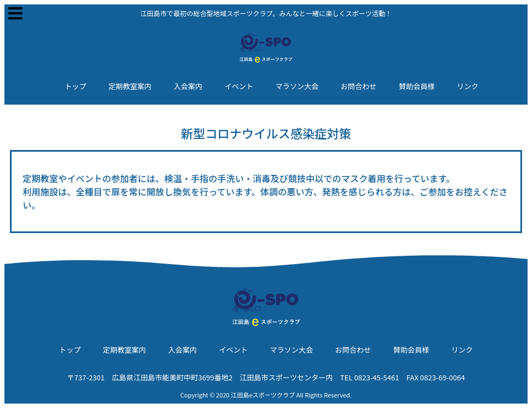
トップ (75, 86)
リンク (468, 86)
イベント (239, 86)
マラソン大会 (297, 86)
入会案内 (188, 86)
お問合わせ (359, 86)
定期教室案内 (130, 86)
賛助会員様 (417, 86)
